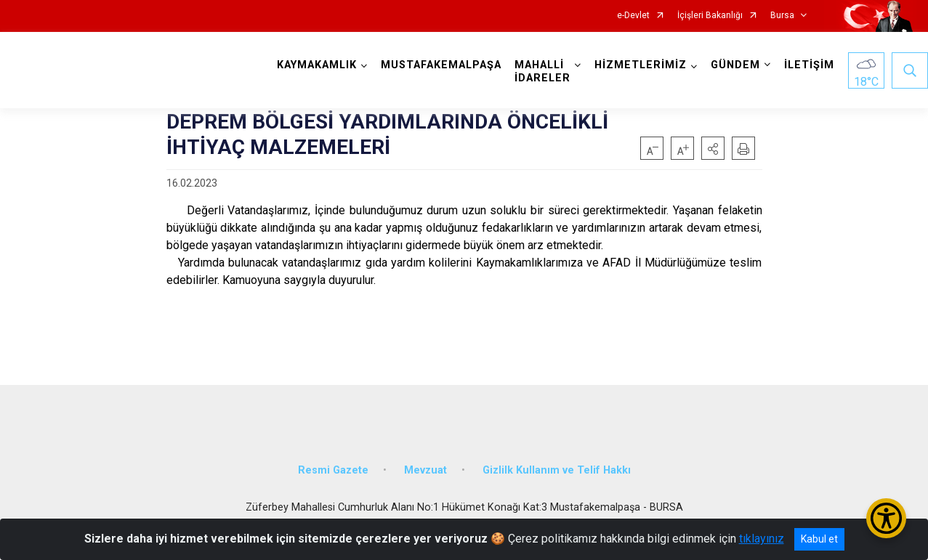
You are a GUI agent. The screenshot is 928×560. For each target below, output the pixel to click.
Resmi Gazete (333, 467)
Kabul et (819, 539)
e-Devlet (633, 16)
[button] (713, 148)
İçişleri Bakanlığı (710, 16)
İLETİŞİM (810, 65)
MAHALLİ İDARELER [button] (543, 72)
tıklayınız (762, 539)
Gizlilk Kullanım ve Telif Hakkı (557, 467)
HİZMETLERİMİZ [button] (641, 65)
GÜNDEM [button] (736, 65)
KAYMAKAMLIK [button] (318, 65)
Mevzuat (425, 467)
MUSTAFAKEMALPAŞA (442, 65)
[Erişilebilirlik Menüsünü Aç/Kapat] (886, 518)
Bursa (782, 16)
